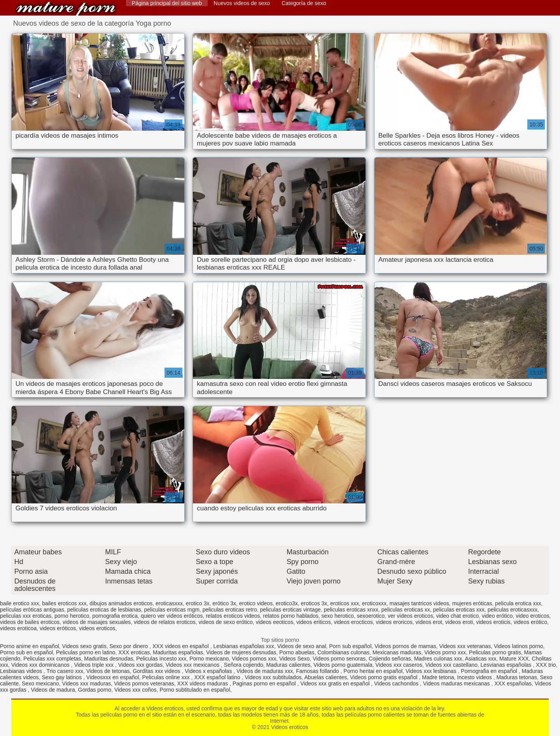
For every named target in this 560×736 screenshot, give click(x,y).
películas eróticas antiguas (32, 610)
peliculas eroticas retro (230, 610)
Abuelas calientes (325, 677)
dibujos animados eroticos (121, 603)
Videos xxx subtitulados (273, 677)
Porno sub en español (26, 652)
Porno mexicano (209, 659)
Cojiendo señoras (390, 659)
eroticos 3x (314, 603)
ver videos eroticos (410, 616)
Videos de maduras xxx (265, 671)
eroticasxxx (169, 603)
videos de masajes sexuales (97, 622)
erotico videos (256, 603)
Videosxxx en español (113, 677)
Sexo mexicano (40, 683)
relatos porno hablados (290, 616)
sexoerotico (371, 616)
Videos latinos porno (519, 646)
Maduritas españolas (178, 652)
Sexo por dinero (129, 646)
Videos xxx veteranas (465, 646)
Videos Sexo (294, 659)
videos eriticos (314, 622)
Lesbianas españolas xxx (243, 646)
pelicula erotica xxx (518, 603)
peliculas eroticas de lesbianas (104, 610)
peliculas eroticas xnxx (351, 610)
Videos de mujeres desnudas (241, 652)
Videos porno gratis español (384, 677)
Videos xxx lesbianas (432, 671)
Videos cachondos (397, 683)
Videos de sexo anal (302, 646)
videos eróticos (58, 628)
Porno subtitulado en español (195, 690)
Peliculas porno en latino (86, 652)
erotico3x (287, 603)
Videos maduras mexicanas (457, 683)
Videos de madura (53, 690)
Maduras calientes (289, 665)
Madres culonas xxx (438, 659)
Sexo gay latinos (62, 677)
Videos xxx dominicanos (41, 665)
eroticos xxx (345, 603)
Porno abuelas (297, 652)
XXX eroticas (134, 652)
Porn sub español (350, 646)
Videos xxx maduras (87, 683)
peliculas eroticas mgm (171, 610)
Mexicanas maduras (397, 652)
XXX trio (546, 665)
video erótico (497, 616)
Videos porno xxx (445, 652)
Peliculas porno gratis (495, 652)
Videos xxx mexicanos (193, 665)
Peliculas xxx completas (52, 659)
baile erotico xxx (19, 603)
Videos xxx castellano (451, 665)
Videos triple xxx (94, 665)
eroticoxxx (374, 603)
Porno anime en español (30, 646)
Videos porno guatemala (343, 665)
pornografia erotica (115, 616)
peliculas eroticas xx (406, 610)
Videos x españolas (209, 671)
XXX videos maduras (204, 683)
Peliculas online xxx (167, 677)
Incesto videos (475, 677)
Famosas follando (318, 671)
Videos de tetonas (108, 671)
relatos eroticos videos (233, 616)
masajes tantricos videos (419, 603)
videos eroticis (493, 622)
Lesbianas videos (22, 671)
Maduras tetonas (516, 677)
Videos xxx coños (136, 690)
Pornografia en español (490, 671)
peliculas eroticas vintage (290, 610)
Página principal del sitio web (167, 3)
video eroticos (532, 616)
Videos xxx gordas (140, 665)
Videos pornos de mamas (405, 646)
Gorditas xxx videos (157, 671)
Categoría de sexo (304, 3)
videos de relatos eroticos (165, 622)
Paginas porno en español (265, 683)
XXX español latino (218, 677)
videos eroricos (394, 622)
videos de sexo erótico (226, 622)
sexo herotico (338, 616)
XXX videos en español (181, 646)
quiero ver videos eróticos (172, 616)
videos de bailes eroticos (30, 622)
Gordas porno (95, 690)
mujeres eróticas (472, 603)
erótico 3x (224, 603)
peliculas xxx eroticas (26, 616)
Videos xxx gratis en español (336, 683)
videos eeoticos (275, 622)
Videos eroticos (66, 9)
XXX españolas (513, 683)
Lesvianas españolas (507, 665)
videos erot (429, 622)
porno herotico (72, 616)
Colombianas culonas (343, 652)
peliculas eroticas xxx (459, 610)
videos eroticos (97, 628)
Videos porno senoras (339, 659)
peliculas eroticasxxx (513, 610)
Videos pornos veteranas (144, 683)
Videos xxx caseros (399, 665)
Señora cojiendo (244, 665)
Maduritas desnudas (108, 659)
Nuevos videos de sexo (242, 3)
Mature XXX (514, 659)
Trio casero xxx (65, 671)
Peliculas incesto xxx (161, 659)
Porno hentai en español (373, 671)
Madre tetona (438, 677)
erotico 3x (198, 603)
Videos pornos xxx (254, 659)
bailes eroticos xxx (64, 603)
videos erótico (530, 622)
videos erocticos (353, 622)
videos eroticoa (18, 628)
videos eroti (459, 622)
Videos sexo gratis (84, 646)
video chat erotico (457, 616)
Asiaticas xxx (480, 659)
